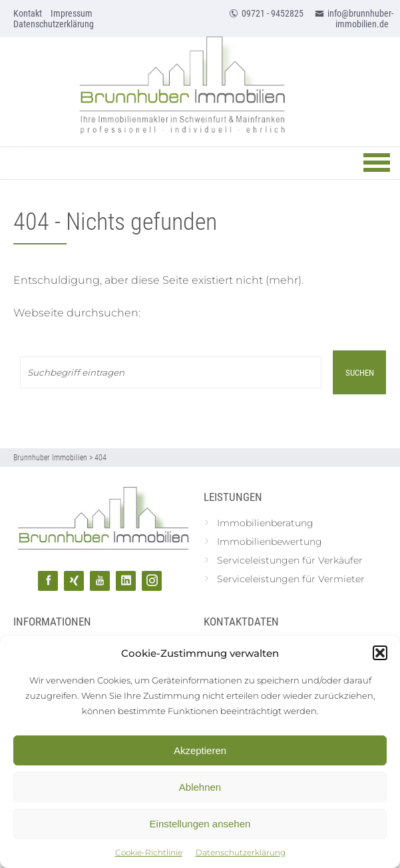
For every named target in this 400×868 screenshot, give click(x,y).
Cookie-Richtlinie (149, 852)
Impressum (72, 13)
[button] (380, 653)
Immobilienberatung (265, 523)
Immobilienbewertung (270, 542)
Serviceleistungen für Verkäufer (290, 560)
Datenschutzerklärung (241, 852)
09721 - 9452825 (266, 13)
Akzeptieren (200, 750)
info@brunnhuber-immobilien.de (354, 19)
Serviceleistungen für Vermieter (291, 579)
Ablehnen (200, 787)
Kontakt (28, 13)
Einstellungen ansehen (200, 824)
